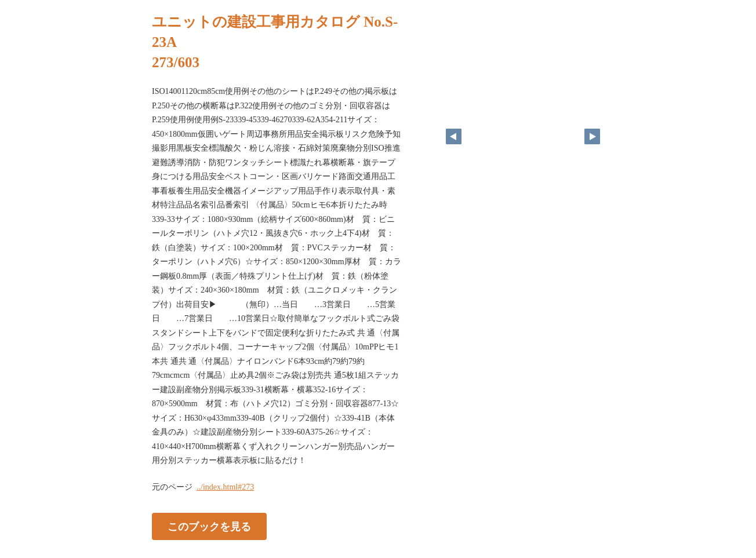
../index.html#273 (225, 487)
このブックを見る (209, 526)
